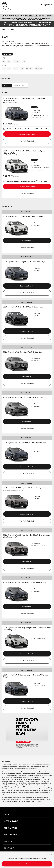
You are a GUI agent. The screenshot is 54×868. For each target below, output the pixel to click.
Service (8, 841)
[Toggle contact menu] (47, 834)
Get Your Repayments (27, 134)
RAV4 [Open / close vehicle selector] (8, 29)
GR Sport (38, 69)
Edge (16, 69)
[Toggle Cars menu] (47, 814)
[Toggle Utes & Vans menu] (47, 828)
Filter (8, 78)
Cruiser (17, 61)
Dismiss (48, 854)
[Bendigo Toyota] (5, 5)
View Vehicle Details (27, 141)
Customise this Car (27, 241)
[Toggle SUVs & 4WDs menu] (47, 821)
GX (4, 61)
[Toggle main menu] (50, 10)
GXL (9, 61)
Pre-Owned (10, 834)
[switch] (15, 85)
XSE (24, 61)
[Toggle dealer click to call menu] (4, 10)
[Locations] (9, 10)
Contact (9, 848)
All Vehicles (7, 54)
